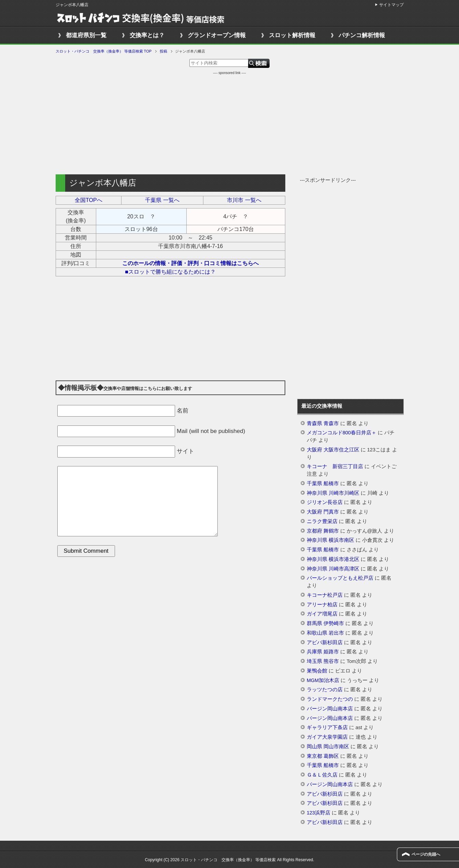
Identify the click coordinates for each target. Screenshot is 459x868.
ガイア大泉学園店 (327, 737)
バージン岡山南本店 (330, 709)
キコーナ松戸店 (325, 595)
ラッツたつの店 (325, 690)
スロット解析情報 (292, 35)
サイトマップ (391, 5)
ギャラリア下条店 (327, 727)
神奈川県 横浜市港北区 (333, 559)
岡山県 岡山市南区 (328, 747)
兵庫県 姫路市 (323, 652)
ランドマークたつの (330, 699)
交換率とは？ (147, 35)
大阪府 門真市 (323, 512)
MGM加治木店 (323, 680)
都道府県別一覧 (86, 35)
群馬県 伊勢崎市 (325, 623)
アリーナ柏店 (322, 605)
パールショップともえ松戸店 (340, 578)
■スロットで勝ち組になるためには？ (170, 272)
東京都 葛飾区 (323, 756)
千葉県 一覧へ (162, 200)
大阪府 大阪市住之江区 (333, 450)
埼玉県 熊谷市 (323, 661)
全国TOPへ (89, 200)
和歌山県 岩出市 (325, 633)
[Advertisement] (230, 123)
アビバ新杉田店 (325, 642)
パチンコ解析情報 (362, 35)
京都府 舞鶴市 (323, 531)
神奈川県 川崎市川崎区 (333, 493)
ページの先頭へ (426, 854)
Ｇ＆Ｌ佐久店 (322, 775)
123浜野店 (319, 813)
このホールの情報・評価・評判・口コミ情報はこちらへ (190, 263)
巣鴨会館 (317, 671)
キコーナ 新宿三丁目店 (335, 466)
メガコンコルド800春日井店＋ (342, 433)
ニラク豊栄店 (322, 521)
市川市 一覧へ (244, 200)
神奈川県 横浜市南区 (331, 540)
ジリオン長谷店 (325, 502)
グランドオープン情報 (217, 35)
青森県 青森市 (323, 423)
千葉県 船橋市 (323, 483)
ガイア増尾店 (322, 614)
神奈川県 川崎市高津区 (333, 569)
